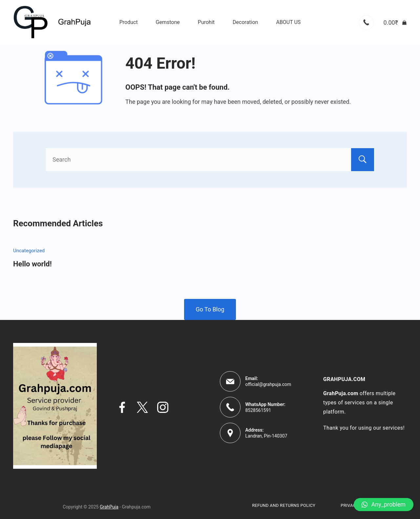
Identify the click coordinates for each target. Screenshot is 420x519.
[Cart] (395, 23)
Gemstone (168, 22)
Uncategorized (29, 251)
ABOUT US (288, 22)
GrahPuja (109, 507)
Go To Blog (210, 309)
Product (129, 22)
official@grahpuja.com (268, 384)
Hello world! (32, 264)
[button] (384, 505)
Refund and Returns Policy (284, 505)
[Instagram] (163, 407)
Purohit (206, 22)
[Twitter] (142, 407)
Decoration (245, 22)
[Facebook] (122, 407)
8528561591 (258, 410)
